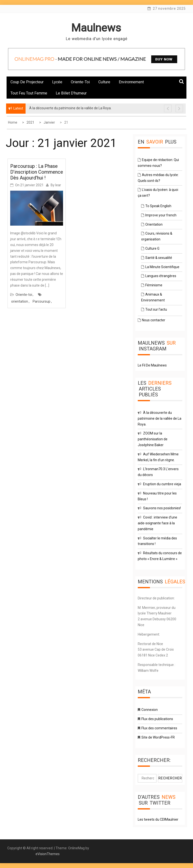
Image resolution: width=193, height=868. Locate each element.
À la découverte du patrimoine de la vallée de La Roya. (160, 418)
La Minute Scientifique (162, 267)
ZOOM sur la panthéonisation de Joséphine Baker (153, 439)
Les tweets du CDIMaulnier (158, 819)
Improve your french (161, 215)
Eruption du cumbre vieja (162, 484)
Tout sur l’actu (156, 309)
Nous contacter (154, 320)
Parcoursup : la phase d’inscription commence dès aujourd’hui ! (37, 172)
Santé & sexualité (159, 258)
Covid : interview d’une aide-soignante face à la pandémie (157, 523)
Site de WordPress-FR (158, 737)
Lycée (57, 82)
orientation (20, 301)
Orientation (154, 224)
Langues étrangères (161, 276)
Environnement (131, 82)
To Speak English (158, 206)
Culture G (152, 248)
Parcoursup (41, 301)
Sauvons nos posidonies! (162, 508)
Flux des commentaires (159, 728)
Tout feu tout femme (29, 93)
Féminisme (154, 285)
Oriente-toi (80, 82)
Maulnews (96, 28)
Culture (104, 82)
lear (58, 185)
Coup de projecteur (27, 82)
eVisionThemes (48, 854)
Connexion (150, 710)
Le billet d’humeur (71, 93)
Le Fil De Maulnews (152, 365)
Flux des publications (157, 719)
